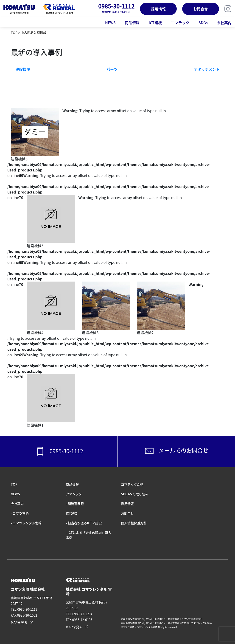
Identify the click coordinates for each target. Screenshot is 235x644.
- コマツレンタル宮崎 (26, 523)
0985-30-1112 (59, 452)
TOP (14, 33)
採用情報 (158, 9)
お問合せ (201, 9)
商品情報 (132, 23)
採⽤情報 (127, 504)
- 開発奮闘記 (75, 504)
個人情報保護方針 (134, 523)
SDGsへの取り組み (135, 494)
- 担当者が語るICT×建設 (84, 523)
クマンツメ (74, 494)
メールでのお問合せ (176, 451)
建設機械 (23, 69)
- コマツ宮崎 (20, 513)
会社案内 (224, 23)
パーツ (112, 69)
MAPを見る (19, 622)
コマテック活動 (132, 484)
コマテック (180, 23)
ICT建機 (155, 23)
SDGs (203, 23)
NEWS (110, 23)
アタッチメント (207, 69)
